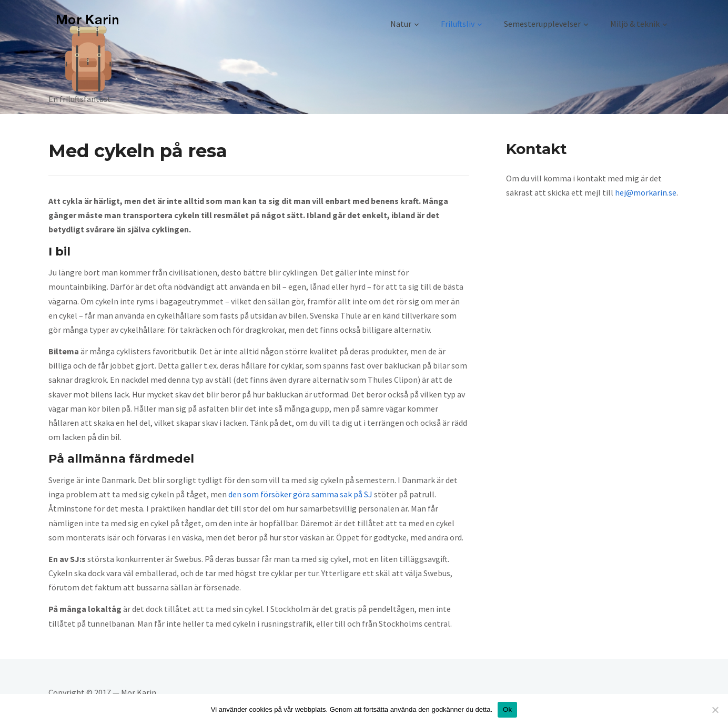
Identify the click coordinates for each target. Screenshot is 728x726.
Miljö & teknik (635, 24)
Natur (401, 24)
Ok (507, 709)
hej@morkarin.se (646, 192)
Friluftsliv (458, 24)
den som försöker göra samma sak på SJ (300, 494)
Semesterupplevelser (542, 24)
